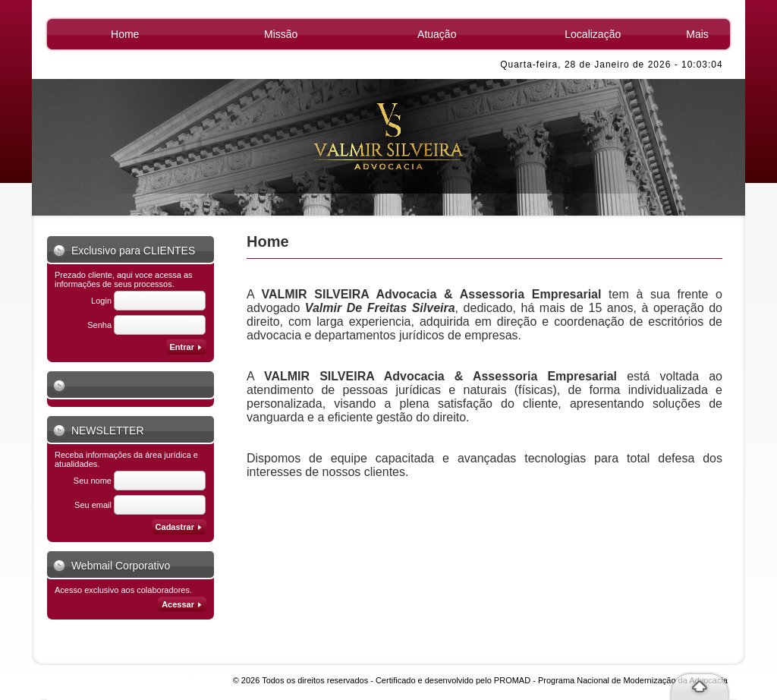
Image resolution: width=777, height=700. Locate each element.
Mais (697, 34)
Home (125, 34)
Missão (281, 34)
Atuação (437, 34)
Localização (593, 34)
